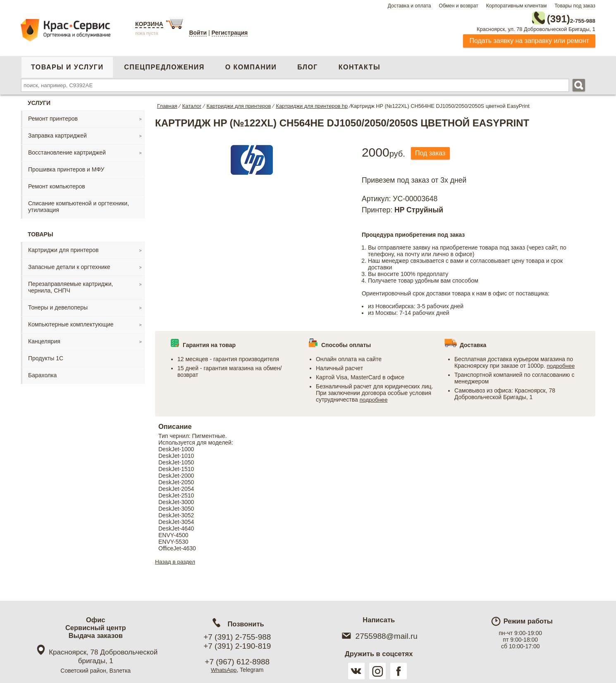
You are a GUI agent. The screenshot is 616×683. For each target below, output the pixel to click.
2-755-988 (554, 17)
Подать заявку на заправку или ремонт (529, 39)
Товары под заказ (575, 6)
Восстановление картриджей (67, 151)
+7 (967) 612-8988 (237, 662)
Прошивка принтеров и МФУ (66, 168)
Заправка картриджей (57, 134)
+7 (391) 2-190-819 (237, 646)
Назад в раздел (176, 560)
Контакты (359, 65)
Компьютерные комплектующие (71, 323)
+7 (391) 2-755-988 (237, 637)
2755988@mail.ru (379, 636)
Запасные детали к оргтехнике (69, 265)
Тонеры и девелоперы (58, 306)
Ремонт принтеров (53, 117)
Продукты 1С (46, 357)
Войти (198, 33)
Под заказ (432, 152)
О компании (251, 65)
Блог (308, 65)
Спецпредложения (164, 65)
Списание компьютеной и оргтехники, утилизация (79, 205)
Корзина (149, 24)
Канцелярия (44, 340)
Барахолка (42, 374)
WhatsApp (224, 670)
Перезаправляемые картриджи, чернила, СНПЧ (70, 286)
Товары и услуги (67, 65)
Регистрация (230, 33)
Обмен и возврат (458, 6)
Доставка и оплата (409, 6)
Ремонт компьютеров (57, 185)
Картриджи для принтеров (63, 248)
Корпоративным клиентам (517, 6)
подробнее (374, 398)
